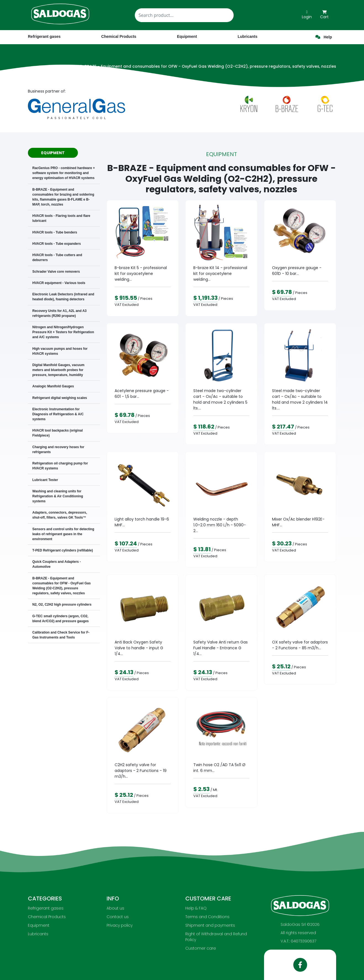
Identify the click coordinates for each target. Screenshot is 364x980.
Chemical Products (47, 917)
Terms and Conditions (207, 917)
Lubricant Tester (45, 480)
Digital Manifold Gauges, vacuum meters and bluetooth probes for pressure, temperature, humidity (58, 370)
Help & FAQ (196, 908)
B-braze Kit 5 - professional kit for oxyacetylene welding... (141, 274)
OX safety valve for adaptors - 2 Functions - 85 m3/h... (300, 645)
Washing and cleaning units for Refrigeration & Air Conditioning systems (58, 496)
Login (307, 15)
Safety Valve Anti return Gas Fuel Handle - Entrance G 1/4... (221, 648)
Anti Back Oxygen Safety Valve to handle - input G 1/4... (139, 648)
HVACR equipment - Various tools (59, 283)
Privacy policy (120, 925)
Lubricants (38, 934)
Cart (324, 15)
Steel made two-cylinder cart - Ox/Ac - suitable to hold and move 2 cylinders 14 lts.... (300, 399)
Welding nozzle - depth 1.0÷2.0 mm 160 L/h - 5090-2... (220, 525)
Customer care (201, 948)
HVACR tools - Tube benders (55, 232)
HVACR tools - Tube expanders (57, 244)
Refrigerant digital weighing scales (60, 398)
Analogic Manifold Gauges (53, 386)
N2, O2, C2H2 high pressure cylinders (62, 605)
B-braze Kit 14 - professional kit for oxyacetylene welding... (220, 274)
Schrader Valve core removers (56, 272)
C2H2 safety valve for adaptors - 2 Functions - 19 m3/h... (141, 771)
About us (115, 908)
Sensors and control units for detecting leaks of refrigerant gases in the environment (63, 534)
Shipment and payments (210, 925)
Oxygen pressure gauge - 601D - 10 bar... (297, 271)
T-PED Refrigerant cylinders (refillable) (63, 550)
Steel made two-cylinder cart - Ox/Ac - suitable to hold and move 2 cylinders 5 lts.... (220, 399)
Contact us (118, 917)
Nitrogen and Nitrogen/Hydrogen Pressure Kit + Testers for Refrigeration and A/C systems (63, 332)
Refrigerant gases (44, 36)
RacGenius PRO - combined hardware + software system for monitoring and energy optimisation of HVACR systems (64, 173)
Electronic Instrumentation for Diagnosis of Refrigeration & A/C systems (58, 414)
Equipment (39, 925)
